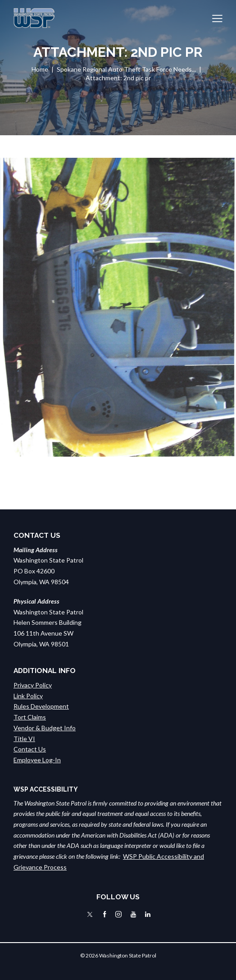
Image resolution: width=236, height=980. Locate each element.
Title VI (24, 739)
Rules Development (41, 706)
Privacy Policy (33, 685)
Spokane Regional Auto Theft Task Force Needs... (126, 69)
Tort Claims (30, 717)
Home (40, 69)
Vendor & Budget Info (45, 728)
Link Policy (28, 696)
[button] (217, 18)
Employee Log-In (37, 760)
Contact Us (30, 749)
